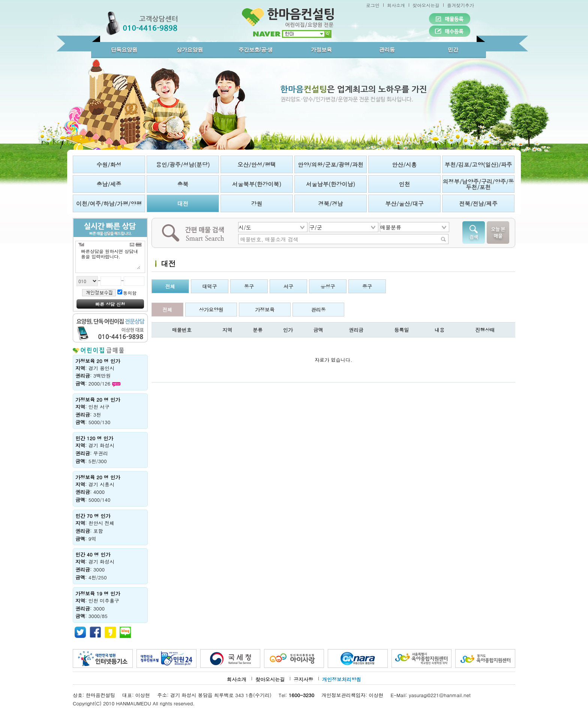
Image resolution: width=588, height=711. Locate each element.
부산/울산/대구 (404, 203)
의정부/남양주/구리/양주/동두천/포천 (478, 184)
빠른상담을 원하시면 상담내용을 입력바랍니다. (110, 259)
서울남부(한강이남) (331, 184)
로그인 (373, 5)
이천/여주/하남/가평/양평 (109, 203)
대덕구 (210, 286)
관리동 (387, 49)
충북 (183, 184)
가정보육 (321, 49)
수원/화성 (109, 164)
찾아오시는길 (426, 5)
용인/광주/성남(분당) (183, 164)
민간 (453, 49)
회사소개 (396, 5)
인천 (405, 184)
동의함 (130, 293)
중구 (367, 286)
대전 (183, 203)
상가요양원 (190, 49)
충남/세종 (109, 184)
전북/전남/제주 (478, 203)
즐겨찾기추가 (460, 5)
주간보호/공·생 (256, 49)
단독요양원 (124, 49)
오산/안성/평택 (257, 164)
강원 (257, 203)
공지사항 (303, 679)
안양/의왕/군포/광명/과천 (331, 164)
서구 (288, 286)
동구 (249, 286)
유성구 (328, 286)
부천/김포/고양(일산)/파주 (478, 164)
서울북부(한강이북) (257, 184)
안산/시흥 (404, 164)
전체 (170, 286)
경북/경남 (330, 203)
